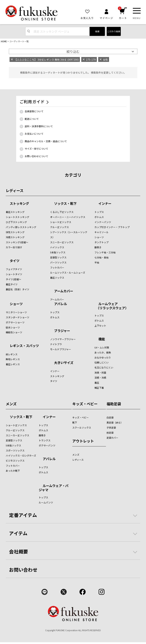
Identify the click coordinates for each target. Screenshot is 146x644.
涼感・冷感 (100, 378)
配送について (32, 119)
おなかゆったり (103, 358)
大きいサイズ (64, 363)
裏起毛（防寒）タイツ (17, 289)
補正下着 (99, 388)
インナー (105, 204)
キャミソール (101, 232)
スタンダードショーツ (17, 317)
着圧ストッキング (15, 212)
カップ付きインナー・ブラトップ (112, 227)
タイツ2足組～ (13, 279)
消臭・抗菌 (100, 373)
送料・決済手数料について (39, 126)
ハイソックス (57, 247)
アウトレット (83, 441)
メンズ (11, 404)
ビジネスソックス (15, 461)
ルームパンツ (46, 502)
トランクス (45, 440)
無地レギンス (13, 359)
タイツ (15, 261)
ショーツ (99, 237)
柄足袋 (110, 433)
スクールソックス (82, 428)
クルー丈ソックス (59, 227)
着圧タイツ (12, 284)
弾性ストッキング (15, 232)
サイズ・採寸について (36, 149)
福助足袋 (114, 404)
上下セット (100, 326)
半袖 (97, 262)
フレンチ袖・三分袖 (105, 252)
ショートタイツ (14, 274)
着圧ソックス (57, 278)
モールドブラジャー (61, 349)
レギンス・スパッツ (24, 346)
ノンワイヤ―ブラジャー (63, 339)
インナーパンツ (103, 222)
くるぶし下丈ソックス (62, 212)
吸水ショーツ (13, 327)
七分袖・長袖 (101, 257)
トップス (99, 212)
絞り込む (73, 51)
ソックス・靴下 (65, 204)
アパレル (61, 304)
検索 (97, 31)
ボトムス (99, 217)
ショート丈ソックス (61, 222)
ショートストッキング (17, 217)
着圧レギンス (13, 364)
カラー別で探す (14, 247)
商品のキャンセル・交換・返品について (46, 141)
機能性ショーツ (14, 332)
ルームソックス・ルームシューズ (68, 273)
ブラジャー (62, 331)
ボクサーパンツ (47, 445)
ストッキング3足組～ (17, 242)
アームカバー (64, 291)
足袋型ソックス (58, 257)
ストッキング (19, 204)
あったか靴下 (13, 471)
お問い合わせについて (36, 156)
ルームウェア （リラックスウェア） (111, 306)
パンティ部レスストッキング (21, 227)
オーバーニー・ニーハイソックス (68, 217)
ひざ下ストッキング (16, 222)
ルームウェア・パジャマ (54, 488)
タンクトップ (101, 242)
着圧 (97, 383)
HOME (4, 41)
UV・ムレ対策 (102, 347)
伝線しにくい (101, 362)
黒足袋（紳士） (115, 423)
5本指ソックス (58, 252)
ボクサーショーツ (15, 322)
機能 (102, 339)
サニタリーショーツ (16, 312)
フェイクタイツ (14, 269)
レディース (15, 190)
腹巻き (98, 247)
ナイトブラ (56, 344)
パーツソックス (58, 262)
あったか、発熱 (103, 352)
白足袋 (110, 417)
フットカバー (57, 268)
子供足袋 (111, 428)
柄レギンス (12, 354)
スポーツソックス (15, 450)
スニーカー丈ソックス (62, 242)
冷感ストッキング (15, 237)
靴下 (75, 423)
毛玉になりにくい (104, 367)
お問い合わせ (23, 570)
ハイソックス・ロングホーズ (21, 456)
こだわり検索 (114, 31)
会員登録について (34, 111)
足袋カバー (112, 438)
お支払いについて (34, 134)
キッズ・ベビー (85, 404)
